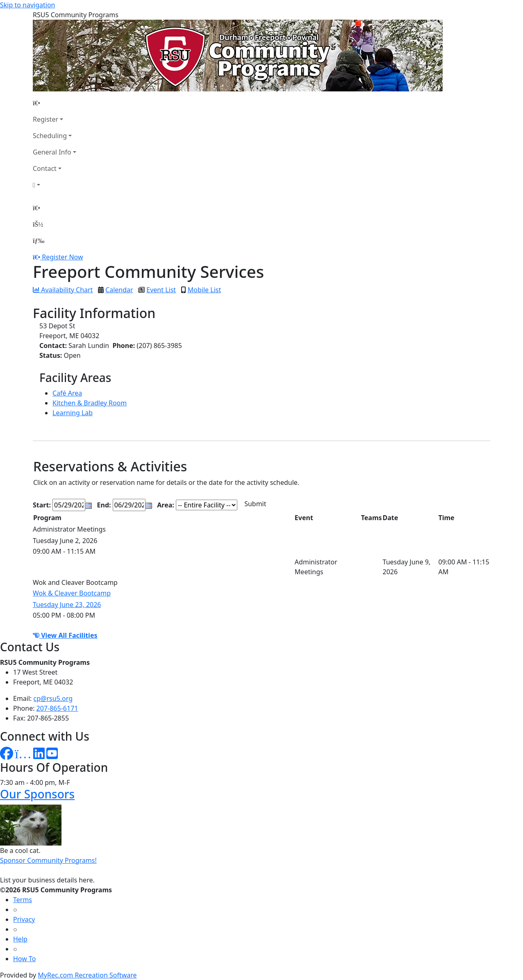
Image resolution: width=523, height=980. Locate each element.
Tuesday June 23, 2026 (67, 605)
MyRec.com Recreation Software (87, 975)
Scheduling (50, 136)
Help (20, 939)
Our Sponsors (37, 794)
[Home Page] (55, 103)
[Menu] (39, 241)
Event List (161, 290)
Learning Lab (73, 413)
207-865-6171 (57, 708)
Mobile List (204, 290)
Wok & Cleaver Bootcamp (72, 593)
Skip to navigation (27, 5)
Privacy (24, 919)
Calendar (119, 290)
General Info (52, 152)
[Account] (55, 185)
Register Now (62, 257)
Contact (45, 168)
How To (24, 959)
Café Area (67, 393)
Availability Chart (63, 290)
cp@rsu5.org (53, 698)
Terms (23, 900)
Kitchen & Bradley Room (90, 403)
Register (45, 119)
